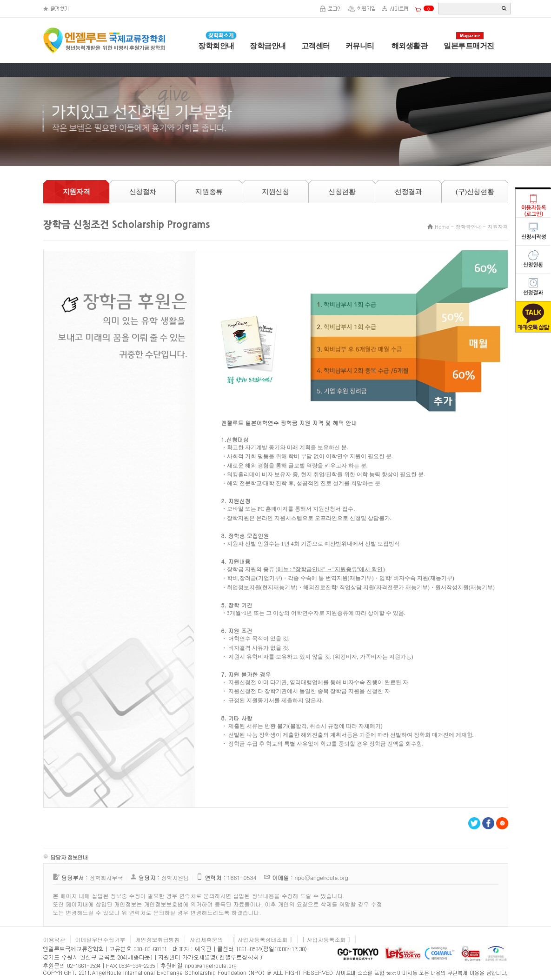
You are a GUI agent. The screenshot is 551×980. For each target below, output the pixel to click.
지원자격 (498, 227)
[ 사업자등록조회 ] (326, 939)
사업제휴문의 (206, 939)
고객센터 (316, 46)
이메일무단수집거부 (100, 939)
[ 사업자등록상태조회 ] (263, 939)
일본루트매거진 (469, 46)
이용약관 (54, 939)
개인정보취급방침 (158, 939)
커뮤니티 (360, 46)
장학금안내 (268, 46)
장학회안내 (216, 46)
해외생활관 (408, 46)
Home (442, 227)
